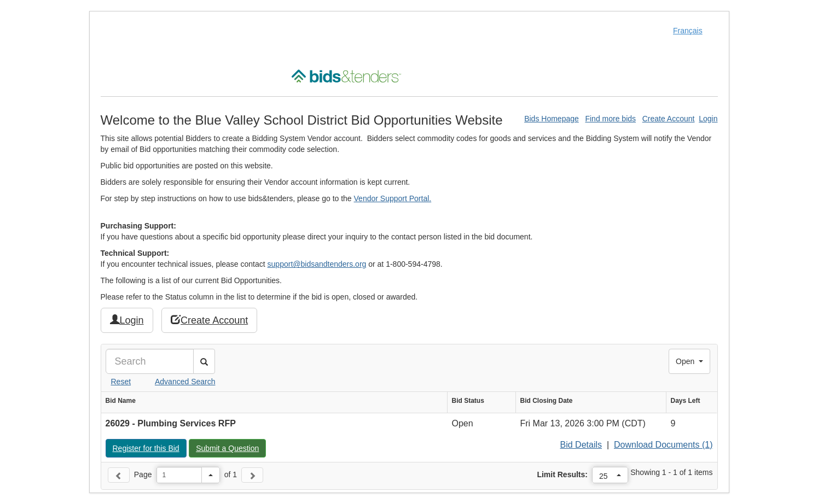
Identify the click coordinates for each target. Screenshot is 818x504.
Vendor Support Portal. (393, 198)
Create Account (669, 119)
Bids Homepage (552, 119)
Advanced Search (185, 382)
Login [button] (127, 320)
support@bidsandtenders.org (317, 264)
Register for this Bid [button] (149, 447)
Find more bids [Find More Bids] (610, 119)
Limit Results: (562, 474)
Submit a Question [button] (231, 447)
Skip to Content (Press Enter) (0, 0)
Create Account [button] (209, 320)
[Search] (150, 361)
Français (688, 31)
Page (143, 474)
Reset (121, 382)
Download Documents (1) (663, 445)
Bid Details (581, 445)
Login (708, 119)
